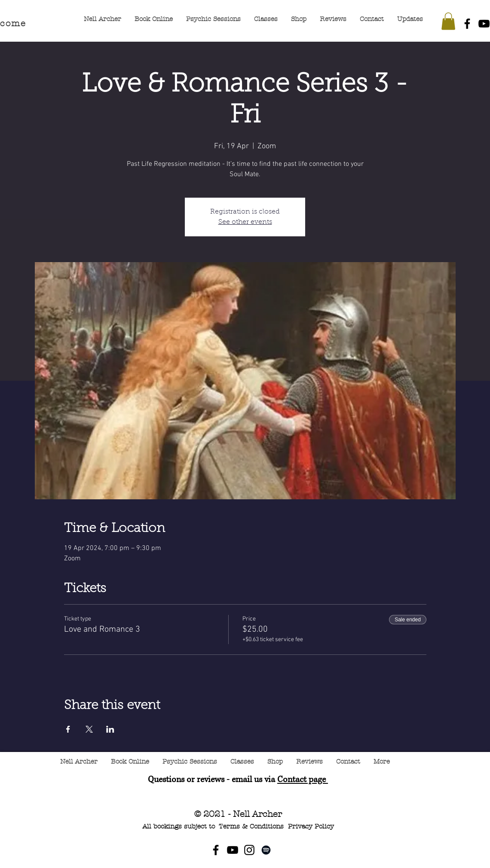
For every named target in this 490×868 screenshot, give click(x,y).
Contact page (303, 780)
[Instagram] (249, 850)
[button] (448, 21)
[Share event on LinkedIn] (110, 729)
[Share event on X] (89, 729)
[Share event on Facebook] (68, 729)
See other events (245, 222)
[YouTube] (233, 850)
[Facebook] (467, 24)
